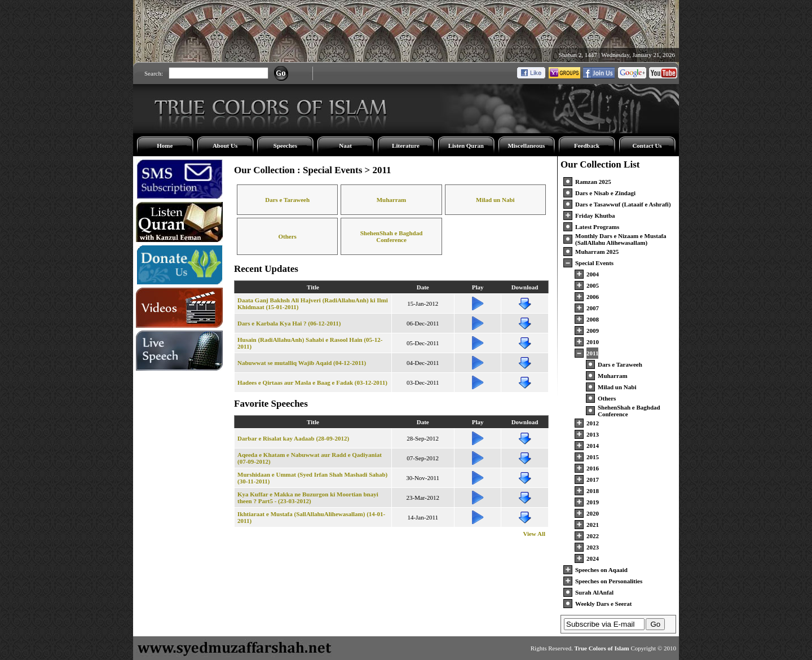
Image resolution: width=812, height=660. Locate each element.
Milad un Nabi (495, 200)
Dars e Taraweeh (287, 200)
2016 (593, 468)
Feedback (587, 146)
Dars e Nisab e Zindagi (605, 193)
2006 (593, 297)
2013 (593, 434)
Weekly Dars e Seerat (604, 604)
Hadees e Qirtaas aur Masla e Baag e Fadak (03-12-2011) (312, 382)
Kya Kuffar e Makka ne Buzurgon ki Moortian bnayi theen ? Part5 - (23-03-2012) (308, 498)
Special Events (594, 263)
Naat (345, 146)
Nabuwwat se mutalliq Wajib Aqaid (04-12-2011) (302, 363)
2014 (593, 446)
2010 (593, 342)
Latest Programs (597, 227)
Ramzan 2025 (593, 182)
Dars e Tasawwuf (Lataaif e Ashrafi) (623, 204)
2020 (593, 513)
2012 (593, 423)
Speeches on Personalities (609, 581)
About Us (225, 146)
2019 (593, 502)
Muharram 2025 (597, 252)
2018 (593, 491)
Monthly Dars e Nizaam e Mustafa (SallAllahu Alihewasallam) (621, 239)
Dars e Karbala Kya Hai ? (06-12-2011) (289, 323)
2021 (593, 525)
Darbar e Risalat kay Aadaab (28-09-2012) (293, 438)
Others (287, 236)
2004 (593, 274)
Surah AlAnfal (594, 592)
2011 (592, 353)
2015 (593, 457)
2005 (593, 285)
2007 (593, 308)
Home (165, 146)
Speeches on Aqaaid (601, 570)
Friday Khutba (595, 215)
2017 (593, 479)
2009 (593, 331)
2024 (593, 558)
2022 (593, 536)
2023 (593, 547)
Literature (406, 146)
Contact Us (647, 146)
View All (534, 534)
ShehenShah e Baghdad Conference (392, 236)
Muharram (392, 200)
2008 (593, 319)
